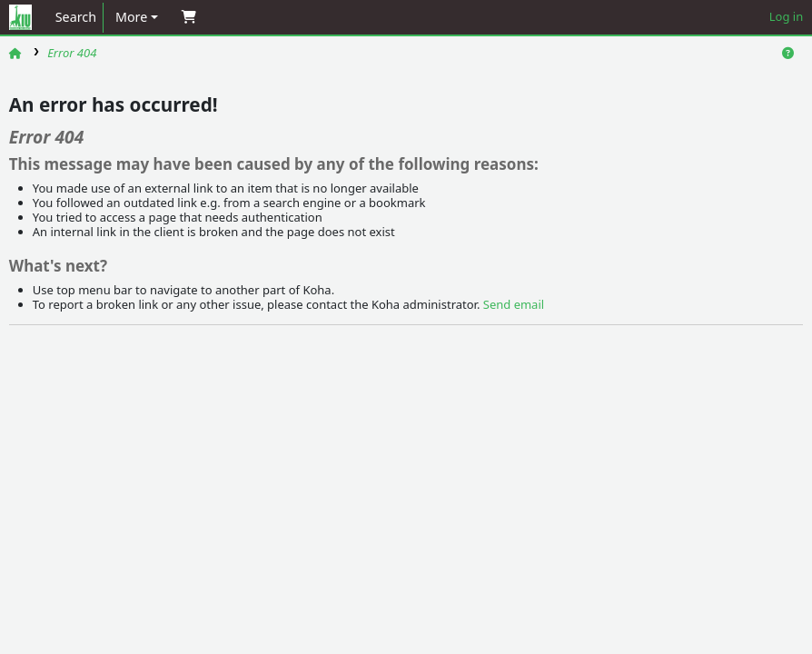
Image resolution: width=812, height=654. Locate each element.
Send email (514, 304)
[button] (137, 18)
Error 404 (72, 53)
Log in (786, 16)
